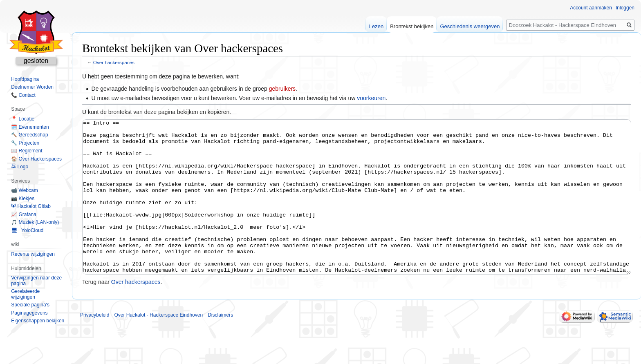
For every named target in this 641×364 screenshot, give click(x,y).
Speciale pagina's (30, 305)
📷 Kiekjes (23, 199)
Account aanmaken (591, 8)
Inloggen (625, 8)
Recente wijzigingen (33, 254)
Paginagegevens (29, 313)
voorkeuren (371, 98)
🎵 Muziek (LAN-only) (35, 222)
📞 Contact (23, 95)
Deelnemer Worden (32, 87)
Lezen (376, 26)
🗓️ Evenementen (30, 127)
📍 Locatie (23, 119)
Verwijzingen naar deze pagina (36, 281)
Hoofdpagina (25, 79)
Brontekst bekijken (412, 26)
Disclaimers (220, 346)
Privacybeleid (95, 346)
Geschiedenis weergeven (470, 26)
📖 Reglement (27, 151)
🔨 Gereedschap (29, 135)
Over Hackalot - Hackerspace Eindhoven (158, 346)
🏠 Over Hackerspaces (36, 159)
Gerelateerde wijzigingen (25, 294)
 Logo (20, 167)
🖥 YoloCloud (27, 230)
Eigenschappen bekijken (38, 321)
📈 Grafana (24, 214)
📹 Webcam (24, 190)
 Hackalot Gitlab (31, 206)
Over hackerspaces (114, 62)
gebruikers (282, 89)
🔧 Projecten (25, 143)
